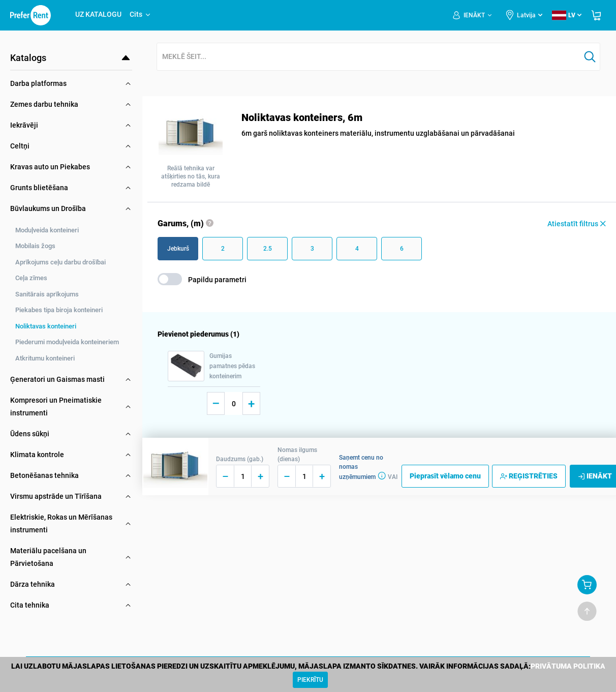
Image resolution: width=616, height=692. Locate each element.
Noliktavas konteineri (46, 326)
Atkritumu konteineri (45, 358)
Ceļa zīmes (31, 278)
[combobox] (368, 57)
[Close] (310, 680)
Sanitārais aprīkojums (47, 294)
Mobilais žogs (35, 246)
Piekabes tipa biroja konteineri (59, 310)
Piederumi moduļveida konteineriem (67, 342)
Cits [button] (141, 14)
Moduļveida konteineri (47, 230)
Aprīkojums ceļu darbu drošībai (60, 262)
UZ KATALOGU (98, 14)
